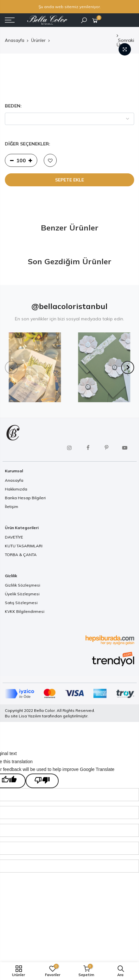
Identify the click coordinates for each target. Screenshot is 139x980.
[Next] (128, 367)
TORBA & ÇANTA (21, 555)
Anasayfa (15, 40)
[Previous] (11, 367)
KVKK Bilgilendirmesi (25, 611)
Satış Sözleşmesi (21, 603)
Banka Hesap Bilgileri (25, 498)
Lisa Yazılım (30, 716)
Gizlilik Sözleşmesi (23, 585)
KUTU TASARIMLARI (24, 546)
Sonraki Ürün (125, 41)
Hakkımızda (16, 489)
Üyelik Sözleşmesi (22, 594)
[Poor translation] (42, 781)
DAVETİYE (14, 537)
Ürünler (38, 40)
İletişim (12, 507)
